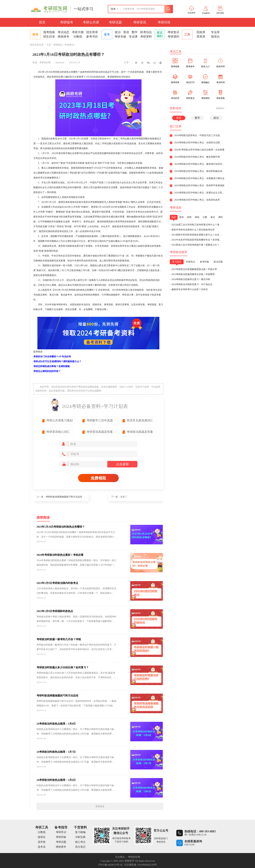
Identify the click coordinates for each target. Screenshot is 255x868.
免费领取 (98, 478)
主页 (49, 45)
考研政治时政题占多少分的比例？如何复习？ (63, 667)
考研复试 (173, 32)
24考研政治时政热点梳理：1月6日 (56, 780)
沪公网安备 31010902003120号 (140, 865)
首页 (42, 22)
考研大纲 (78, 32)
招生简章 (92, 32)
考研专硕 (120, 37)
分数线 (78, 37)
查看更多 (100, 806)
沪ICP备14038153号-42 (110, 865)
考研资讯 (140, 22)
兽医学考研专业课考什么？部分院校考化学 (193, 230)
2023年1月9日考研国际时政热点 (55, 611)
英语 (126, 32)
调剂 (221, 217)
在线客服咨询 (193, 841)
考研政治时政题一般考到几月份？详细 (59, 639)
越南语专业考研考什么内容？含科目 (190, 289)
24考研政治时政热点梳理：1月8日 (56, 724)
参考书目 (92, 37)
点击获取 (122, 464)
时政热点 (69, 45)
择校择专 (63, 37)
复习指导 (177, 262)
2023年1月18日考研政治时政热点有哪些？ (61, 527)
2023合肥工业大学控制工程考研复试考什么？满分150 (198, 225)
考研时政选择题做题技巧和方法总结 (64, 497)
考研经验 (61, 837)
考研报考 (67, 22)
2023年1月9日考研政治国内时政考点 (57, 583)
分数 (205, 217)
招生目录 (49, 37)
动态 (174, 217)
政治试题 (218, 262)
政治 (118, 32)
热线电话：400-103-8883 (200, 831)
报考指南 (49, 32)
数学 (135, 32)
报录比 (215, 37)
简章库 (201, 37)
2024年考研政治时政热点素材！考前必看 (60, 555)
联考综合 (146, 32)
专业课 (133, 37)
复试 (213, 217)
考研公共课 (91, 22)
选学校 (42, 842)
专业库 (215, 32)
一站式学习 (83, 9)
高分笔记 (80, 847)
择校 (197, 217)
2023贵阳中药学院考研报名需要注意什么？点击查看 (198, 235)
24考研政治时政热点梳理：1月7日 (56, 752)
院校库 (201, 32)
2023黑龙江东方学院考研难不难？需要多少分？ (195, 245)
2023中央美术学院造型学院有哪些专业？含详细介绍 (198, 240)
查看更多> (221, 108)
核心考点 (80, 842)
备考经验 (204, 262)
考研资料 (146, 37)
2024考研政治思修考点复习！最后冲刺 (191, 279)
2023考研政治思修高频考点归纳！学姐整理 (193, 274)
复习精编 (80, 832)
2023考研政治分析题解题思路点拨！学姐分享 (194, 269)
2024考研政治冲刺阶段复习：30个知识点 (192, 284)
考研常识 (61, 832)
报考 (181, 217)
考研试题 (115, 22)
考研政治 (58, 45)
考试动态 (63, 32)
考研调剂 (173, 37)
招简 (189, 217)
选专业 (42, 847)
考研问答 (164, 22)
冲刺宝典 (80, 837)
